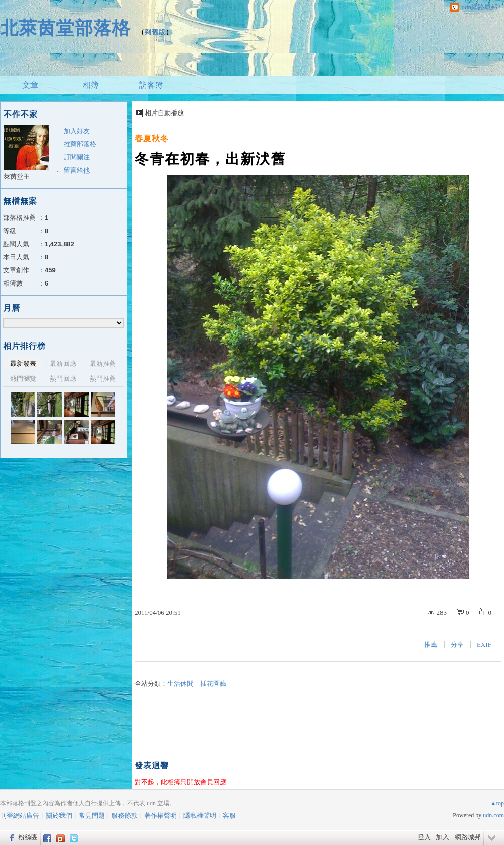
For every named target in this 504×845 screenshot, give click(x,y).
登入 (424, 837)
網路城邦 (468, 837)
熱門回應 (63, 379)
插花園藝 (213, 683)
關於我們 (59, 815)
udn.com (493, 815)
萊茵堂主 (17, 176)
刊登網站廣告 (20, 815)
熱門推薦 (103, 379)
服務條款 (124, 815)
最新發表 (23, 363)
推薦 (431, 644)
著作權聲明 (161, 815)
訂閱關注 (77, 157)
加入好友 (77, 131)
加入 (443, 837)
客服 (229, 815)
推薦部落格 (80, 144)
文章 (30, 85)
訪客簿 (151, 85)
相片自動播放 (164, 113)
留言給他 (77, 170)
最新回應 (63, 363)
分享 (457, 644)
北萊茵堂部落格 (65, 28)
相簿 (91, 85)
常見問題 (92, 815)
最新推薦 (103, 363)
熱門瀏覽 (23, 379)
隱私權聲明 (200, 815)
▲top (497, 803)
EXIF (484, 644)
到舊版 (155, 32)
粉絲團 (28, 837)
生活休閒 (180, 683)
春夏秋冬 (152, 138)
